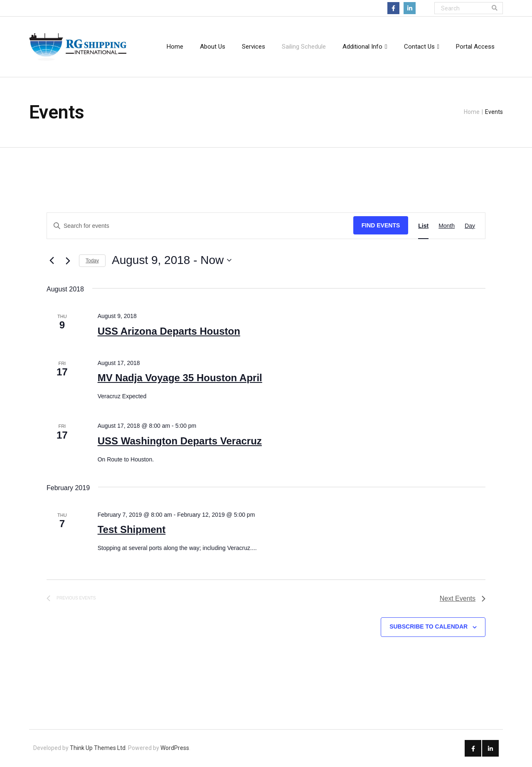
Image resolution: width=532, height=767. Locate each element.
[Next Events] (68, 261)
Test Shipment (132, 529)
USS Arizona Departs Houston (169, 331)
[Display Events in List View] (423, 226)
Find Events (381, 225)
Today (92, 261)
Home (472, 112)
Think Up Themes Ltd (98, 748)
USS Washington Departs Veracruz (180, 441)
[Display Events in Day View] (470, 226)
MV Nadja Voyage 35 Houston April (180, 378)
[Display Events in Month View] (447, 226)
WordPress (175, 748)
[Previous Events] (52, 260)
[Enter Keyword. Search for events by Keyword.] (200, 226)
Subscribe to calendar (429, 626)
